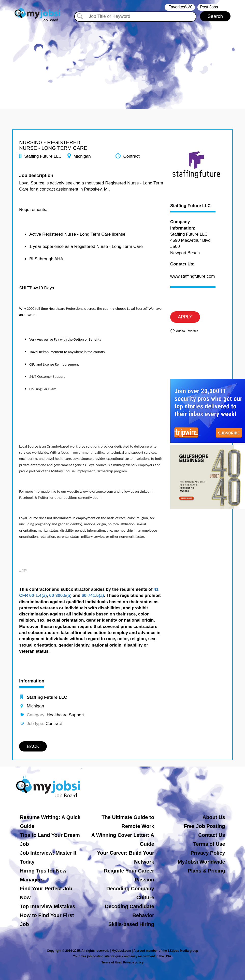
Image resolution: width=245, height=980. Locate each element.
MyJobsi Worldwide (201, 862)
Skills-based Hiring (131, 924)
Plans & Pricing (206, 871)
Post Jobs (209, 7)
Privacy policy (133, 962)
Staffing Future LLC (190, 206)
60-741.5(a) (93, 595)
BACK (33, 746)
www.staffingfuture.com (192, 276)
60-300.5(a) (60, 595)
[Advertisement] (123, 61)
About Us (214, 817)
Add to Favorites (187, 331)
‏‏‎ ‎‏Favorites (180, 7)
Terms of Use (209, 844)
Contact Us (212, 835)
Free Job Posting (204, 826)
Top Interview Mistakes (47, 906)
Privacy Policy (208, 853)
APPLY (185, 317)
